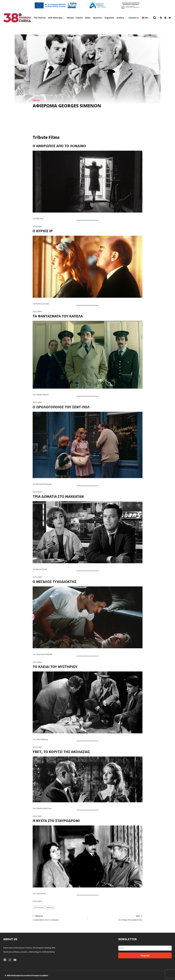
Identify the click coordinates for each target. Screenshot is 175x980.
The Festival (40, 18)
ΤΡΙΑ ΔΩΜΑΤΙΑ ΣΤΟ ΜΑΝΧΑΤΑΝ (58, 496)
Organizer (109, 18)
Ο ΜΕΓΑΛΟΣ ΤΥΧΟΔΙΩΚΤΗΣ (55, 582)
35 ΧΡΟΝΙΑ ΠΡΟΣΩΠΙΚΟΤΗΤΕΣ (116, 918)
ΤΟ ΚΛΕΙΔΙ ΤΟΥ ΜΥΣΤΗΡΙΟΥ (55, 667)
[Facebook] (161, 18)
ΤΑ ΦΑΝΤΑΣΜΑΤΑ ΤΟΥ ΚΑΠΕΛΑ (58, 316)
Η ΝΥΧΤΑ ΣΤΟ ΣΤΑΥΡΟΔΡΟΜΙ (56, 821)
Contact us (134, 18)
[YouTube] (170, 18)
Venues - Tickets (75, 18)
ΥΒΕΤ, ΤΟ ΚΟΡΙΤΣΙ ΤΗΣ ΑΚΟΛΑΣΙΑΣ (61, 752)
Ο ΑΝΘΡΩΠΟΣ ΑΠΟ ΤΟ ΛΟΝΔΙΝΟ (59, 146)
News (88, 18)
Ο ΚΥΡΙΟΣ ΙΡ (43, 231)
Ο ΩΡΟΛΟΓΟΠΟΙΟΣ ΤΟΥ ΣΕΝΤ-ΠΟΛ (61, 407)
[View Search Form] (155, 18)
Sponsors (97, 18)
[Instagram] (165, 18)
